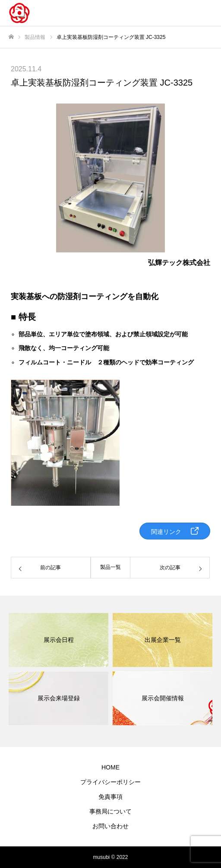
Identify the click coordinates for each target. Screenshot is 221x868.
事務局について (110, 811)
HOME (110, 767)
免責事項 (110, 797)
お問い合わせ (110, 826)
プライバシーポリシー (110, 782)
